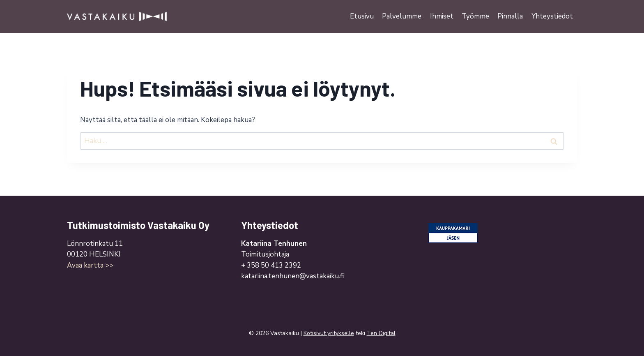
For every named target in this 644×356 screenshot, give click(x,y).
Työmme (475, 16)
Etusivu (362, 16)
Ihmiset (442, 16)
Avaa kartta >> (90, 265)
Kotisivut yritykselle (329, 333)
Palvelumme (402, 16)
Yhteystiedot (552, 16)
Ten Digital (381, 333)
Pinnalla (510, 16)
